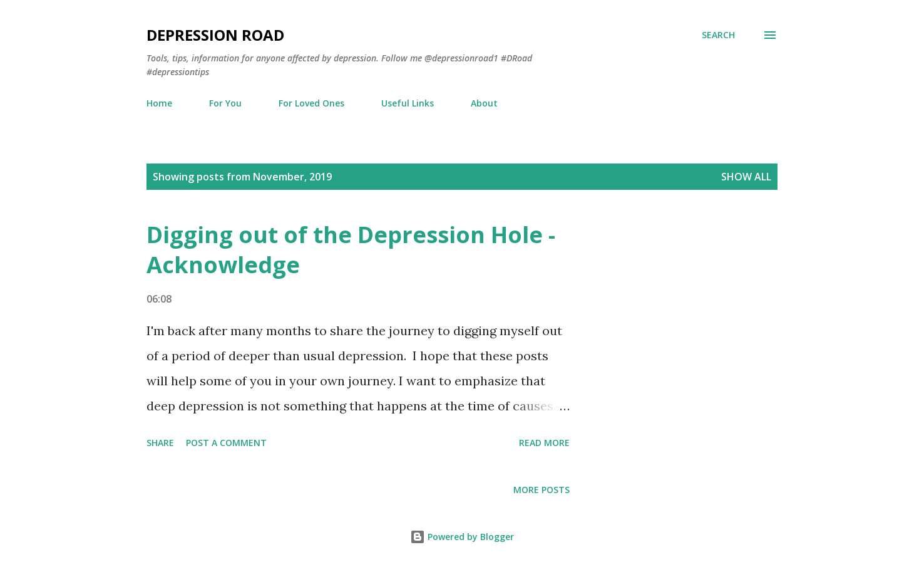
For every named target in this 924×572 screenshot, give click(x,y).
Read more (544, 443)
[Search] (718, 35)
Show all (746, 177)
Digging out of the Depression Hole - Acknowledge (351, 250)
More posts (542, 490)
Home (159, 103)
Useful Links (408, 103)
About (484, 103)
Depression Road (215, 35)
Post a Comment (226, 443)
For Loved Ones (311, 103)
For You (225, 103)
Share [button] (160, 443)
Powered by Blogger (462, 537)
